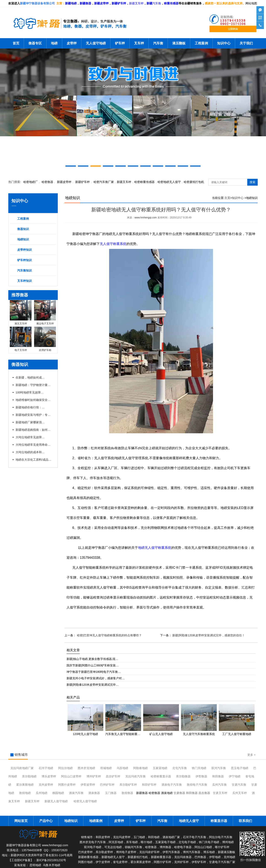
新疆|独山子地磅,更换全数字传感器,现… (92, 659)
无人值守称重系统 (113, 244)
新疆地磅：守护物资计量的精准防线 (34, 385)
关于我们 (246, 43)
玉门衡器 (111, 793)
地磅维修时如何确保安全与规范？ (34, 400)
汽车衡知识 (25, 270)
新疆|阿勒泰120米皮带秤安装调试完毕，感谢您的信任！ (208, 635)
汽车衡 (157, 3)
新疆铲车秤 (83, 182)
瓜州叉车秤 (240, 793)
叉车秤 (139, 43)
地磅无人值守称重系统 (155, 548)
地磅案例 (96, 821)
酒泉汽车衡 (76, 793)
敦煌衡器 (127, 793)
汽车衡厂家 (104, 182)
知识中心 (224, 43)
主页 (227, 198)
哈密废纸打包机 (194, 182)
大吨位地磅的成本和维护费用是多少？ (30, 452)
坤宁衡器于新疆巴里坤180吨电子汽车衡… (94, 672)
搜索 (252, 182)
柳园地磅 (58, 793)
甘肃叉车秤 (220, 793)
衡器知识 (23, 229)
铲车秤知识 (25, 260)
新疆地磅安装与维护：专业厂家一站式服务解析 (34, 415)
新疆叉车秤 (136, 3)
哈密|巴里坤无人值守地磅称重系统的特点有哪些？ (109, 635)
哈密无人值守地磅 (85, 801)
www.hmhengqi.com (146, 218)
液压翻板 (179, 43)
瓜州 (219, 785)
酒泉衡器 (94, 793)
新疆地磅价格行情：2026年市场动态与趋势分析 (30, 407)
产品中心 (46, 821)
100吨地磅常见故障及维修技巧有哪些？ (30, 392)
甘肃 (239, 785)
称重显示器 (219, 821)
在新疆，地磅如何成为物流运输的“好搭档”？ (30, 377)
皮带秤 (72, 43)
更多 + (251, 755)
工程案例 (201, 43)
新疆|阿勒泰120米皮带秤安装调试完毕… (93, 685)
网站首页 (21, 821)
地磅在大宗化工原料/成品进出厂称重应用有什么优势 (34, 460)
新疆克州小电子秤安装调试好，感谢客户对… (96, 678)
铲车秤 (120, 43)
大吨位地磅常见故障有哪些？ (30, 437)
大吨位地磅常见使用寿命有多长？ (34, 445)
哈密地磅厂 (31, 182)
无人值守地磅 (96, 43)
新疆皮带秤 (64, 182)
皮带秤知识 (25, 250)
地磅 (54, 43)
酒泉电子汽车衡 (172, 785)
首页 (16, 43)
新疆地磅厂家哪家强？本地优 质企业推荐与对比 (30, 422)
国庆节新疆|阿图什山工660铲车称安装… (93, 665)
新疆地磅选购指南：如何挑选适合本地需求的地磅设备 (34, 430)
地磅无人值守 (169, 182)
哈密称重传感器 (144, 182)
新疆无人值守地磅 (56, 801)
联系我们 (245, 821)
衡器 (47, 182)
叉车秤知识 (25, 281)
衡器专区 (35, 43)
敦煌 (197, 785)
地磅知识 (23, 239)
